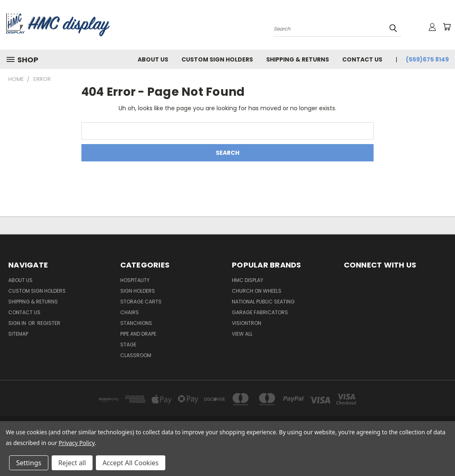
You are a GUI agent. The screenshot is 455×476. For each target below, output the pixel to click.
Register (49, 323)
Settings (29, 463)
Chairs (130, 312)
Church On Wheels (257, 291)
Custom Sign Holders (217, 59)
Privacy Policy (77, 443)
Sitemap (18, 334)
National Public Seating (263, 302)
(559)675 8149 (427, 59)
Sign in (18, 323)
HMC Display (248, 280)
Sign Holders (138, 291)
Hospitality (135, 280)
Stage (128, 345)
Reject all (72, 463)
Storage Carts (141, 302)
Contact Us (362, 59)
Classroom (136, 355)
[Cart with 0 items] (447, 27)
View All (242, 334)
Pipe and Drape (138, 334)
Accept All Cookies (131, 463)
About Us (153, 59)
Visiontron (247, 323)
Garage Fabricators (260, 312)
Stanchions (136, 323)
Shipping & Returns (298, 59)
